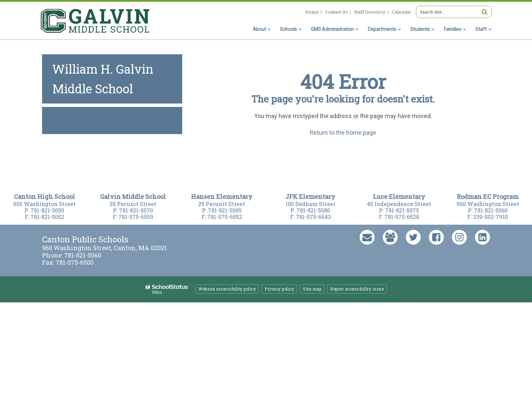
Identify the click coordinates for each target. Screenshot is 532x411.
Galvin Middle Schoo (132, 197)
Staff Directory (370, 12)
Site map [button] (312, 289)
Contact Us (336, 12)
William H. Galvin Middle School (103, 79)
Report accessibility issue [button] (357, 289)
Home (312, 12)
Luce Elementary (399, 197)
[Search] (484, 12)
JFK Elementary (310, 197)
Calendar (402, 12)
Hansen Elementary (222, 197)
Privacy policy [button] (279, 289)
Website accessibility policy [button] (227, 289)
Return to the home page (343, 133)
